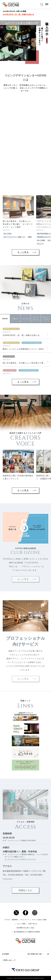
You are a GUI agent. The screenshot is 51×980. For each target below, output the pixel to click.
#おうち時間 (41, 240)
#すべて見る (8, 234)
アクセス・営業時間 (11, 948)
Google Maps (8, 907)
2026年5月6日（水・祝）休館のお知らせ (18, 14)
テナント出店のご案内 (39, 948)
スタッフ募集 (21, 952)
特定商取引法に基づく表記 (25, 956)
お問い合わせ (33, 952)
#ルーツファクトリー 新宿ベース (14, 237)
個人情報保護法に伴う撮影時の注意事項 (27, 960)
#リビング (40, 244)
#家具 (30, 237)
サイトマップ (25, 948)
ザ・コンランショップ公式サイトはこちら (20, 888)
